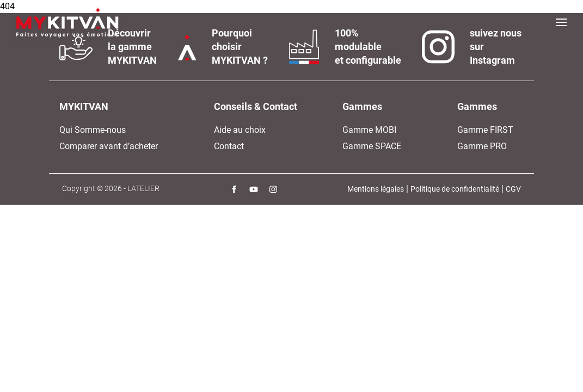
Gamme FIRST (485, 130)
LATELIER (143, 188)
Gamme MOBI (369, 130)
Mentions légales (376, 189)
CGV (513, 189)
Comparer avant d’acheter (109, 146)
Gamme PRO (482, 146)
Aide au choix (240, 130)
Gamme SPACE (372, 146)
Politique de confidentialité (455, 189)
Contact (229, 146)
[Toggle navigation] (561, 22)
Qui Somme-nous (93, 130)
